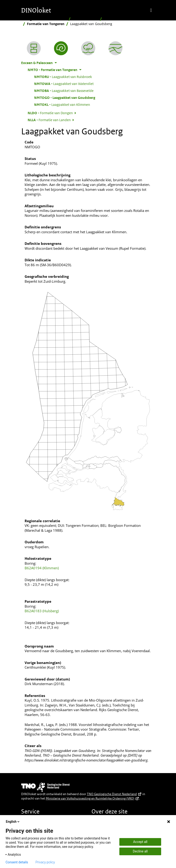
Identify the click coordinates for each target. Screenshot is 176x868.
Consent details (17, 862)
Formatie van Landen (49, 120)
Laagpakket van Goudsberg (65, 97)
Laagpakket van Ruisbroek (63, 77)
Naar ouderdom (85, 19)
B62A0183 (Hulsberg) (42, 611)
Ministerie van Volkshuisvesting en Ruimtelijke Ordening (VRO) (92, 798)
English (13, 822)
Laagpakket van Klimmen (62, 104)
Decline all (140, 851)
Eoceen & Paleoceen (120, 19)
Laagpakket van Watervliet (64, 84)
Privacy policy (45, 862)
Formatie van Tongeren (46, 24)
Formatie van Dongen (50, 113)
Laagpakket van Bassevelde (64, 91)
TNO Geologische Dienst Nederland (114, 794)
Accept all (140, 842)
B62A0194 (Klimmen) (42, 568)
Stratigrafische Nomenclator (44, 19)
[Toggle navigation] (151, 10)
